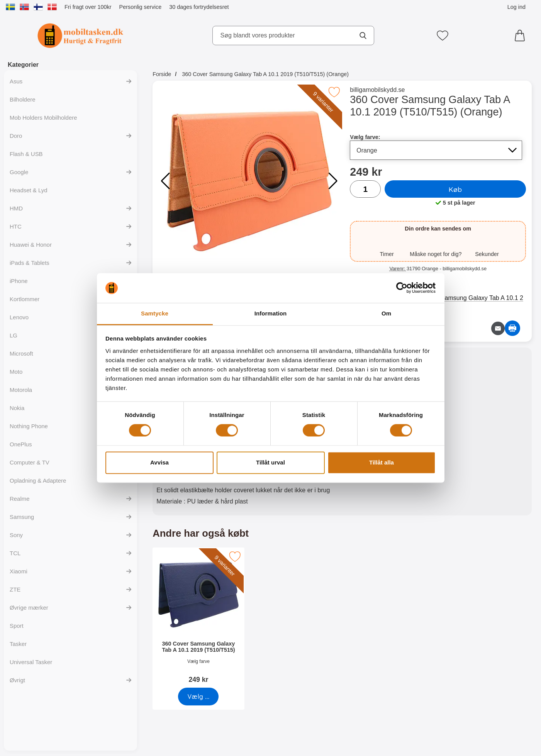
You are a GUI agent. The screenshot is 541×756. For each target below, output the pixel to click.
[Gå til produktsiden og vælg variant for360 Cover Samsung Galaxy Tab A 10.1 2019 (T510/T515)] (199, 697)
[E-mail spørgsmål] (498, 328)
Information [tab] (271, 313)
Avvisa (159, 462)
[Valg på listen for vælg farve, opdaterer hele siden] (436, 150)
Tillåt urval (270, 462)
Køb (455, 189)
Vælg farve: (365, 137)
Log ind (516, 7)
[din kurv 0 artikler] (522, 36)
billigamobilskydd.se (377, 90)
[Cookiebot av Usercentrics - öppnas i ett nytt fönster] (402, 288)
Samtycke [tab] (155, 313)
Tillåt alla (382, 462)
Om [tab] (386, 313)
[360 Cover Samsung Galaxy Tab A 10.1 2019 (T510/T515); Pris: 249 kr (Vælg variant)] (198, 618)
